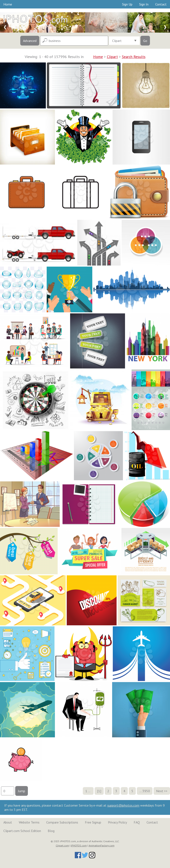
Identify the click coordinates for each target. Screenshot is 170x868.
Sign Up (127, 4)
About (8, 822)
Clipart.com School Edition (22, 831)
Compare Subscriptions (62, 822)
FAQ (137, 822)
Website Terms (29, 822)
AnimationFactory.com (102, 845)
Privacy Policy (117, 822)
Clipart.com (62, 845)
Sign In (144, 4)
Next (160, 791)
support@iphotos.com (123, 805)
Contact (161, 4)
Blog (51, 831)
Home (8, 4)
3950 (146, 791)
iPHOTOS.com (79, 845)
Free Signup (93, 822)
